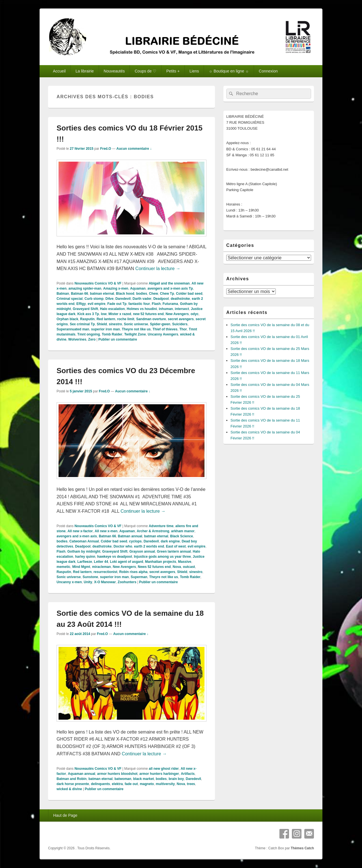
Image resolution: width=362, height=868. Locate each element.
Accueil (59, 71)
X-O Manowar (105, 582)
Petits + (173, 71)
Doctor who (123, 546)
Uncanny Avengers (163, 334)
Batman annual (130, 536)
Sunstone (90, 577)
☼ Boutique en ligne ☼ (229, 71)
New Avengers (177, 314)
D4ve (110, 299)
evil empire (97, 304)
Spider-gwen (160, 324)
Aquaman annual (82, 774)
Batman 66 (80, 294)
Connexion (268, 71)
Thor (183, 329)
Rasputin (87, 319)
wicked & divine (69, 789)
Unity (88, 582)
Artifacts (188, 774)
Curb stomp (94, 299)
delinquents (100, 784)
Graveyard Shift (85, 309)
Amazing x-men (116, 288)
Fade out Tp (117, 304)
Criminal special (70, 299)
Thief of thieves (165, 329)
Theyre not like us (136, 329)
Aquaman (138, 288)
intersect (182, 309)
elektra (117, 784)
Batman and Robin (72, 779)
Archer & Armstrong (153, 531)
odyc (195, 314)
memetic (63, 567)
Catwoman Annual (84, 541)
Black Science (182, 536)
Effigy (81, 304)
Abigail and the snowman (169, 283)
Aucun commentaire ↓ (134, 149)
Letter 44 (101, 562)
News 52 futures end (154, 567)
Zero (92, 339)
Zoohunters (127, 582)
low (104, 314)
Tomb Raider (112, 334)
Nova (177, 567)
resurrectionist (105, 572)
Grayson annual (142, 551)
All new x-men (106, 531)
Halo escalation (112, 309)
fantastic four (139, 304)
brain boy (176, 779)
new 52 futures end (148, 314)
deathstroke (180, 299)
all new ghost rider (164, 769)
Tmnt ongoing (89, 334)
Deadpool (161, 299)
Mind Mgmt (81, 567)
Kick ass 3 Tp (88, 314)
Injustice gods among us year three (162, 557)
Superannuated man (73, 329)
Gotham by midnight (84, 551)
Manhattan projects (161, 562)
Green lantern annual (174, 551)
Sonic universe (136, 324)
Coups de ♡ (146, 71)
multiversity (165, 784)
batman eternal (102, 294)
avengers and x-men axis (77, 536)
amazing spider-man (85, 288)
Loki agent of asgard (127, 562)
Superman (139, 577)
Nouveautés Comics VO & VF (98, 283)
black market (144, 779)
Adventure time (161, 526)
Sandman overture (151, 319)
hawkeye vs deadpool (114, 557)
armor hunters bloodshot (117, 774)
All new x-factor (80, 531)
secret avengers (181, 319)
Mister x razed (120, 314)
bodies (142, 294)
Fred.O (106, 149)
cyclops (135, 541)
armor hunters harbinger (159, 774)
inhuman (166, 309)
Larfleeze (85, 562)
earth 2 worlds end (149, 546)
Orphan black (67, 319)
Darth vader (142, 299)
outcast (189, 567)
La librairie (85, 71)
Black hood (125, 294)
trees (191, 784)
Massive (185, 562)
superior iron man (105, 329)
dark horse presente (73, 784)
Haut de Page (65, 815)
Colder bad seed (189, 294)
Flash (156, 304)
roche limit (126, 319)
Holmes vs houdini (142, 309)
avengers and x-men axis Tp (170, 288)
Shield (102, 324)
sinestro (116, 324)
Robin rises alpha (133, 572)
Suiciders (180, 324)
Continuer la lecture (158, 269)
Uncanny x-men (69, 582)
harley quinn (85, 557)
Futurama (170, 304)
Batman (63, 294)
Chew (154, 294)
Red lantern (106, 319)
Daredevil (123, 299)
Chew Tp (167, 294)
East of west (176, 546)
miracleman (101, 567)
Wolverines (77, 339)
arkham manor (183, 531)
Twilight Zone (135, 334)
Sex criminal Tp (82, 324)
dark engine (170, 541)
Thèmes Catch (302, 848)
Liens (194, 71)
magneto (147, 784)
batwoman (123, 779)
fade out (131, 784)
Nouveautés (114, 71)
